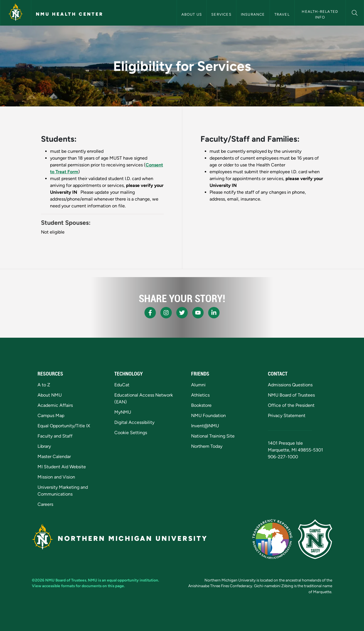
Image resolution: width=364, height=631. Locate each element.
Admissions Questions (290, 385)
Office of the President (291, 405)
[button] (355, 12)
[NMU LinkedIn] (214, 313)
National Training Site (213, 436)
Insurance (253, 14)
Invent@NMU (205, 426)
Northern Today (207, 446)
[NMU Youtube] (198, 313)
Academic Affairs (55, 405)
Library (44, 446)
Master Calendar (54, 456)
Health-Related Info (320, 14)
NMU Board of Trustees (291, 395)
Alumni (198, 385)
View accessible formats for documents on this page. (78, 586)
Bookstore (201, 405)
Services (221, 14)
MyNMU (123, 412)
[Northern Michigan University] (16, 13)
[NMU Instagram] (166, 313)
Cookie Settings (131, 433)
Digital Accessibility (134, 422)
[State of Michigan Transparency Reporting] (272, 539)
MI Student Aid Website (62, 467)
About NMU (50, 395)
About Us (192, 14)
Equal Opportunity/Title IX (64, 426)
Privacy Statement (287, 415)
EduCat (122, 385)
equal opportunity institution (133, 580)
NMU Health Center (70, 14)
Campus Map (51, 415)
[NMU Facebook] (150, 313)
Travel (282, 14)
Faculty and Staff (55, 436)
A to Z (44, 385)
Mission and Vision (56, 477)
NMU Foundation (208, 415)
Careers (45, 504)
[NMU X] (182, 313)
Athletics (200, 395)
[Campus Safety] (315, 539)
